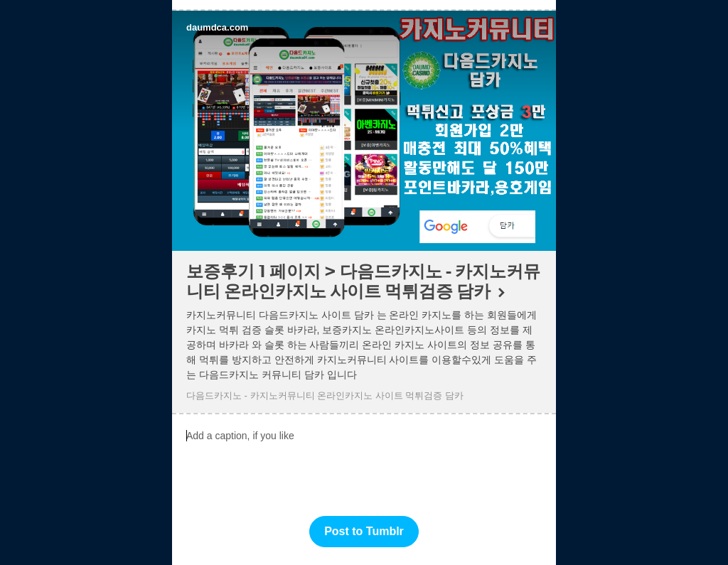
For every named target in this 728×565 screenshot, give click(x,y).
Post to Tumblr (364, 531)
